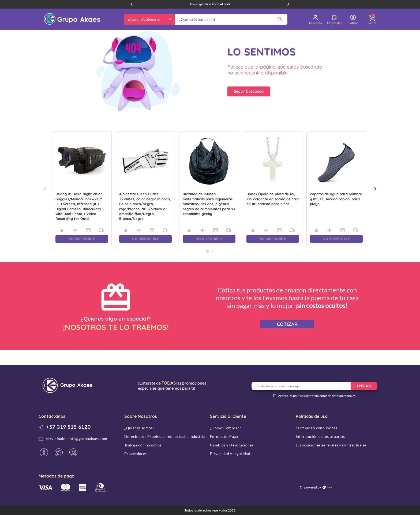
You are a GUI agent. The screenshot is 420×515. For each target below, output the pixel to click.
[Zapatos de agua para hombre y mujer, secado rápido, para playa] (336, 204)
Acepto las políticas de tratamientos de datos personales (317, 396)
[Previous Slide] (132, 4)
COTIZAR (287, 339)
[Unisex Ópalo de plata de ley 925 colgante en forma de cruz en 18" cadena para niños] (273, 204)
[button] (207, 266)
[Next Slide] (288, 4)
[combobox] (231, 19)
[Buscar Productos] (280, 19)
